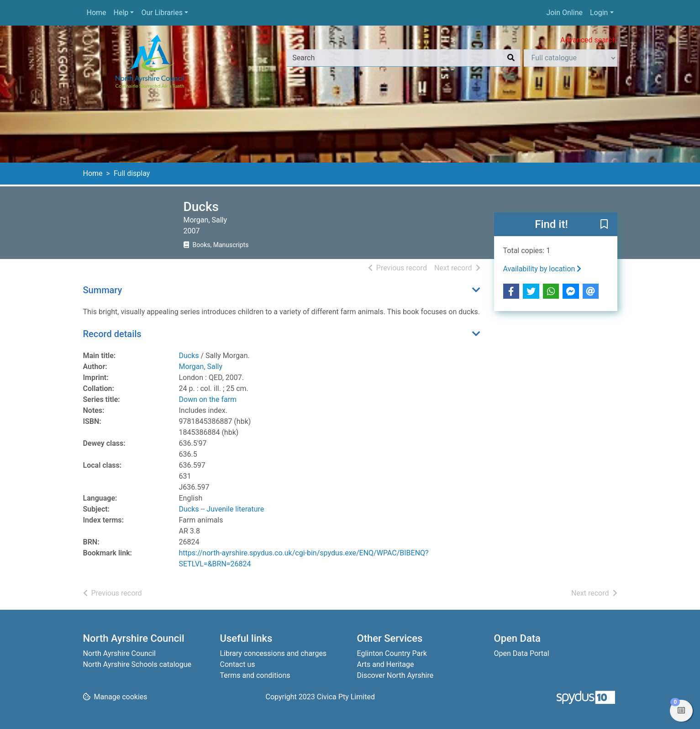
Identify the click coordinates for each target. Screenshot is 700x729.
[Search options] (571, 58)
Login (599, 13)
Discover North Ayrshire (395, 675)
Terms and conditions (255, 675)
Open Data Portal (522, 653)
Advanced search (588, 40)
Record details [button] (112, 334)
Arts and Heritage (386, 664)
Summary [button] (103, 290)
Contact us (238, 664)
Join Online (564, 13)
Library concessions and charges (274, 653)
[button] (604, 225)
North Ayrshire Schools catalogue (137, 664)
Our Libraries (162, 13)
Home (97, 13)
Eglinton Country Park (392, 653)
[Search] (511, 58)
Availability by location (542, 269)
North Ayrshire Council (119, 653)
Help (121, 13)
